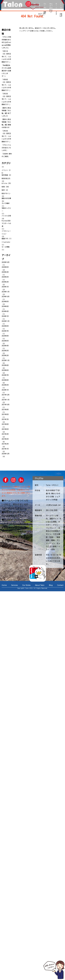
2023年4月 (5, 346)
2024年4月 (5, 311)
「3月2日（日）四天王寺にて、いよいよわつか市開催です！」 (6, 99)
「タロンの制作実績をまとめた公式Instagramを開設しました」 (6, 42)
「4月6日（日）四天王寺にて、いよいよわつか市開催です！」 (6, 85)
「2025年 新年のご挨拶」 (7, 155)
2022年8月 (5, 370)
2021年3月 (5, 439)
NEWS (3, 187)
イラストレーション (6, 232)
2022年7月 (5, 375)
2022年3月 (5, 385)
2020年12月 (6, 454)
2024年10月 (6, 297)
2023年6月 (5, 336)
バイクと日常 (6, 216)
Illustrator (6, 242)
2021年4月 (5, 434)
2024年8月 (5, 302)
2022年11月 (6, 360)
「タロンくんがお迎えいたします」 (6, 148)
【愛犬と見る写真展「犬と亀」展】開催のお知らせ (6, 123)
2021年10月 (6, 405)
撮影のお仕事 (6, 198)
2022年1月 (5, 390)
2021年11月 (6, 400)
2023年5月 (5, 341)
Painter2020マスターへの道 (6, 223)
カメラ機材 (6, 203)
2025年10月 (6, 262)
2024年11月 (6, 292)
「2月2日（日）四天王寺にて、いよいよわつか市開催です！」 (6, 136)
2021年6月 (5, 424)
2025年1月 (5, 287)
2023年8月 (5, 326)
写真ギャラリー (6, 210)
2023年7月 (5, 331)
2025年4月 (5, 272)
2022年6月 (5, 380)
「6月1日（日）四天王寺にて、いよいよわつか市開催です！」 (6, 57)
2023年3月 (5, 351)
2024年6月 (5, 306)
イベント (5, 170)
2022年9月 (5, 365)
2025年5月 (5, 267)
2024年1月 (5, 316)
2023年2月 (5, 356)
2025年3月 (5, 277)
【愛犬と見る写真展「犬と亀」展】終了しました (6, 112)
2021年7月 (5, 419)
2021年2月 (5, 444)
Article (4, 183)
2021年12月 (6, 395)
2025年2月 (5, 282)
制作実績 (5, 175)
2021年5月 (5, 429)
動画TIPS (5, 239)
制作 (3, 190)
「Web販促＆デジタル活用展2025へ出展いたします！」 (6, 71)
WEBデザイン (6, 194)
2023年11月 (6, 321)
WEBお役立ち (6, 179)
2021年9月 (5, 410)
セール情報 (6, 247)
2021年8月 (5, 414)
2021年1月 (5, 449)
